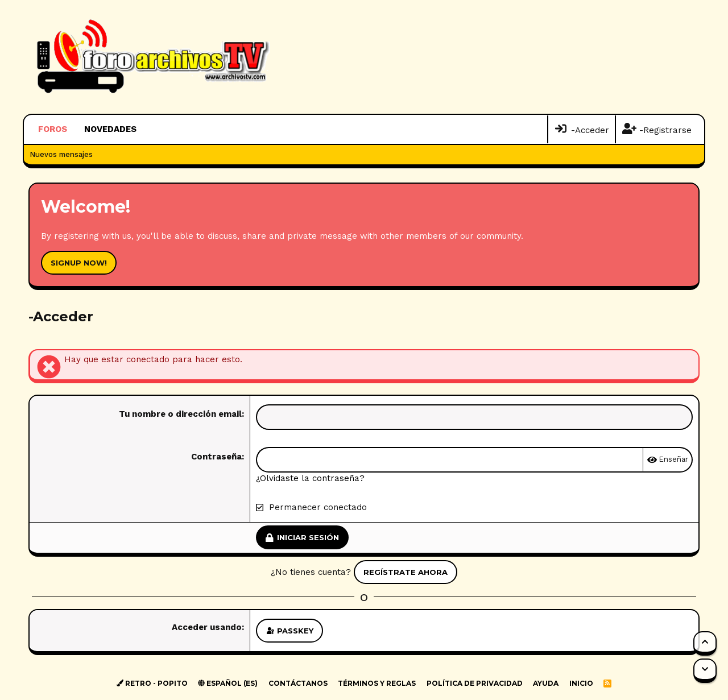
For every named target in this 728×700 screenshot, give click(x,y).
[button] (144, 129)
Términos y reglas (377, 683)
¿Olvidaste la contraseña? (310, 478)
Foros (53, 129)
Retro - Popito (152, 683)
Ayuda (546, 683)
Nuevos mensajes (61, 154)
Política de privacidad (475, 683)
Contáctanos (298, 683)
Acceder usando (207, 627)
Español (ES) (228, 683)
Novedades (110, 129)
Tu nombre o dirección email (180, 414)
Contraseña (216, 457)
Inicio (581, 683)
